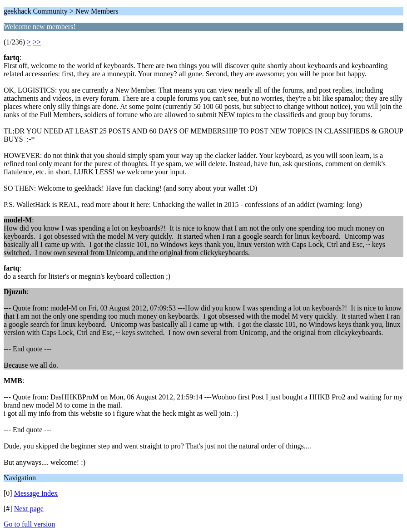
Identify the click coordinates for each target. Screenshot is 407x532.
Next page (29, 509)
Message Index (36, 493)
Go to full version (29, 524)
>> (37, 42)
